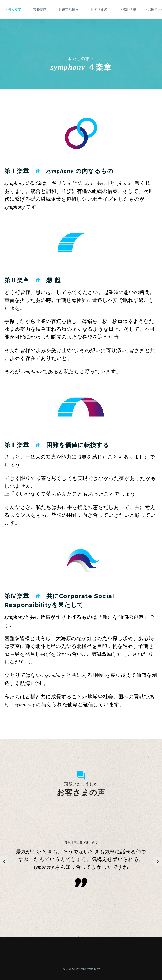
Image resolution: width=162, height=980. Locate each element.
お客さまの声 (101, 9)
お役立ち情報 (69, 9)
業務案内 (40, 9)
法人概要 (15, 9)
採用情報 (129, 9)
